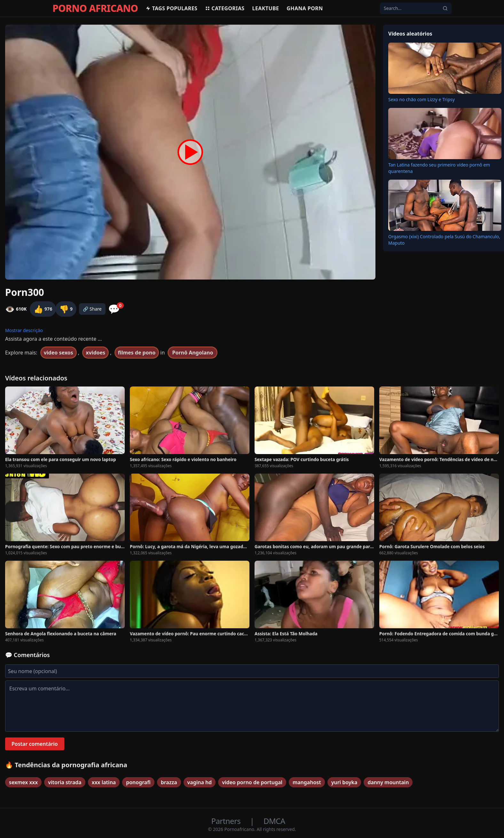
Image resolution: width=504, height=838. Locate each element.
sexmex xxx (23, 782)
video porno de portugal (252, 782)
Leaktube (266, 8)
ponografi (138, 782)
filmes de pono (137, 353)
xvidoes (95, 353)
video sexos (59, 353)
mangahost (307, 782)
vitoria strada (65, 782)
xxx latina (104, 782)
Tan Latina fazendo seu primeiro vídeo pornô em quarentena (439, 168)
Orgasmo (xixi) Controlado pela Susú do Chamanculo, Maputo (444, 240)
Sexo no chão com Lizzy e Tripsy (421, 99)
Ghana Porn (305, 8)
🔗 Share (92, 309)
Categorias (225, 8)
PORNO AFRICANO (95, 8)
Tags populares (171, 8)
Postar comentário (35, 744)
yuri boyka (344, 782)
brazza (169, 782)
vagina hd (200, 782)
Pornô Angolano (193, 353)
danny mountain (388, 782)
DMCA (274, 821)
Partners (227, 821)
